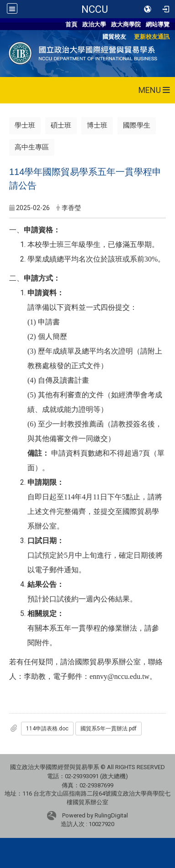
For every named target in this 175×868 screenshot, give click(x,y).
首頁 (71, 24)
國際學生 (137, 125)
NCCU (95, 9)
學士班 (25, 125)
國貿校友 (114, 37)
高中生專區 (32, 147)
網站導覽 (158, 24)
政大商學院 (126, 24)
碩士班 (61, 125)
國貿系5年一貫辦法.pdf (109, 729)
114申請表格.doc (47, 729)
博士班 (97, 125)
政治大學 (94, 24)
